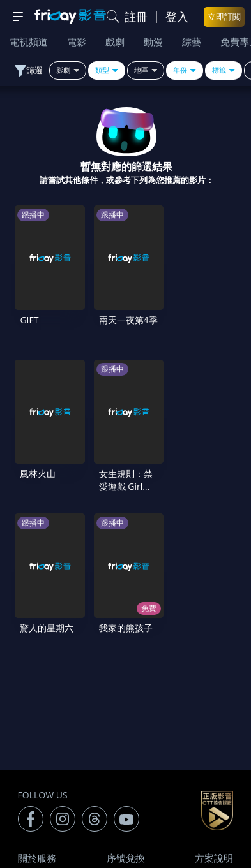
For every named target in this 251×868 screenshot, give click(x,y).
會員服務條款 (126, 718)
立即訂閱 (224, 17)
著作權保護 (42, 745)
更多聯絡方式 (179, 825)
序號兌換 (126, 691)
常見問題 (37, 718)
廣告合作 (37, 772)
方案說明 (214, 691)
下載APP (126, 772)
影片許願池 (209, 745)
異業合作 (126, 745)
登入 (177, 17)
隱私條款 (214, 718)
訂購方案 (214, 772)
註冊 (136, 17)
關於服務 (37, 691)
